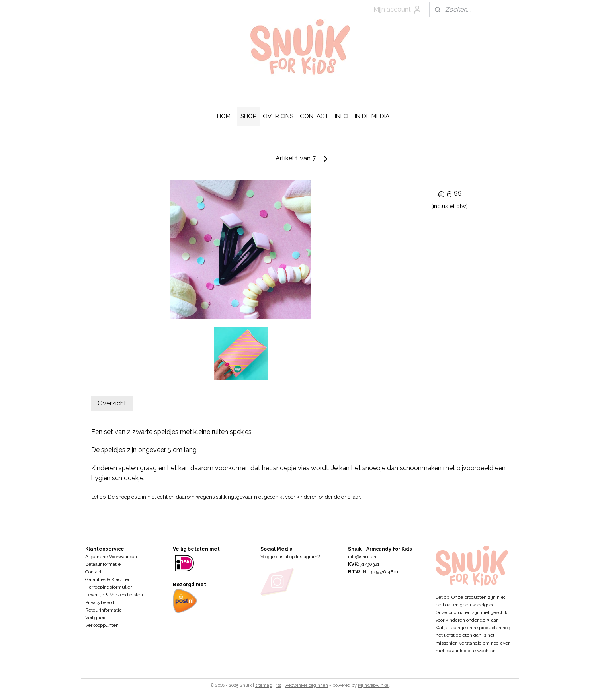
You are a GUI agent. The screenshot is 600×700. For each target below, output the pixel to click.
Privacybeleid (100, 602)
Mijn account (398, 10)
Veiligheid (96, 618)
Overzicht (112, 403)
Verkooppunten (102, 625)
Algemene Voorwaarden (111, 557)
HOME (226, 116)
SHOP (248, 116)
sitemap (264, 685)
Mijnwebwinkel (374, 685)
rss (278, 685)
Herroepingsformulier (108, 587)
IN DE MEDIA (372, 116)
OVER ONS (278, 116)
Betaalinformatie (103, 564)
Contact (93, 572)
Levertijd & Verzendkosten (114, 595)
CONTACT (314, 116)
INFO (342, 116)
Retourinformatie (104, 610)
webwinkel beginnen (306, 685)
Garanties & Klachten (108, 579)
